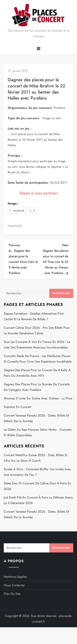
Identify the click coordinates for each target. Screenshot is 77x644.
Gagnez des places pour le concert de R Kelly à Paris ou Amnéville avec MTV (37, 373)
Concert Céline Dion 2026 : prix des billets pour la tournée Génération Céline (37, 330)
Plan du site (12, 594)
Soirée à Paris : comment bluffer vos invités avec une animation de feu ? (38, 472)
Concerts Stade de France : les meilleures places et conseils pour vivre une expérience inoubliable (38, 359)
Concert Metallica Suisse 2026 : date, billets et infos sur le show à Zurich (36, 458)
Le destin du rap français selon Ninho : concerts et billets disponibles (38, 432)
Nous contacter (14, 585)
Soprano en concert (17, 407)
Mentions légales (15, 577)
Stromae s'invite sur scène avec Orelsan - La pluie (38, 398)
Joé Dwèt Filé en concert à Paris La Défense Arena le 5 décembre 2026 (38, 500)
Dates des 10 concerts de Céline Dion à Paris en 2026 (37, 486)
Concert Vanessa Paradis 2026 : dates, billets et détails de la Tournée (36, 418)
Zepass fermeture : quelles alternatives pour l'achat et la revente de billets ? (34, 316)
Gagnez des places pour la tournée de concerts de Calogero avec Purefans (37, 387)
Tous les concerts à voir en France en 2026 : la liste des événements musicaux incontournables (37, 345)
